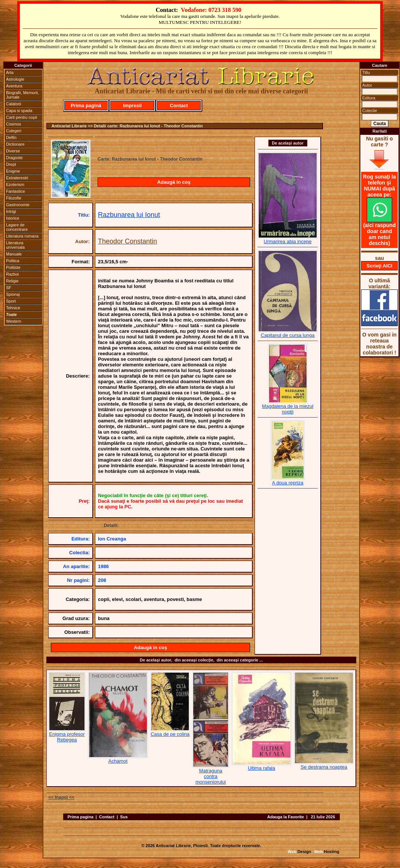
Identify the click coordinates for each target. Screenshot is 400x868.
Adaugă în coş (174, 182)
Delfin (11, 137)
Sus (124, 817)
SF (9, 288)
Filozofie (14, 198)
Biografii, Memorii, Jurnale (22, 95)
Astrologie (15, 79)
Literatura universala (15, 245)
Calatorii (13, 104)
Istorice (13, 218)
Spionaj (13, 294)
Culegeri (14, 131)
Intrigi (11, 211)
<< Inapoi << (61, 797)
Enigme (13, 171)
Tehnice (13, 308)
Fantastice (16, 191)
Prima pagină (86, 106)
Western (14, 321)
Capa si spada (19, 111)
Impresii (132, 106)
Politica (13, 261)
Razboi (12, 274)
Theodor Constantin (127, 241)
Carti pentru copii (21, 117)
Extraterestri (17, 178)
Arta (10, 72)
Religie (12, 281)
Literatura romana (22, 236)
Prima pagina (81, 817)
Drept (11, 164)
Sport (11, 301)
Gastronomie (18, 205)
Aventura (14, 86)
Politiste (13, 267)
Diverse (13, 151)
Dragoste (14, 158)
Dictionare (15, 144)
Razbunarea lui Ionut (129, 215)
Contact (179, 106)
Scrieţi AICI (380, 266)
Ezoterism (15, 185)
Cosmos (13, 124)
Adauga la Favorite (286, 817)
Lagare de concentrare (17, 227)
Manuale (14, 254)
